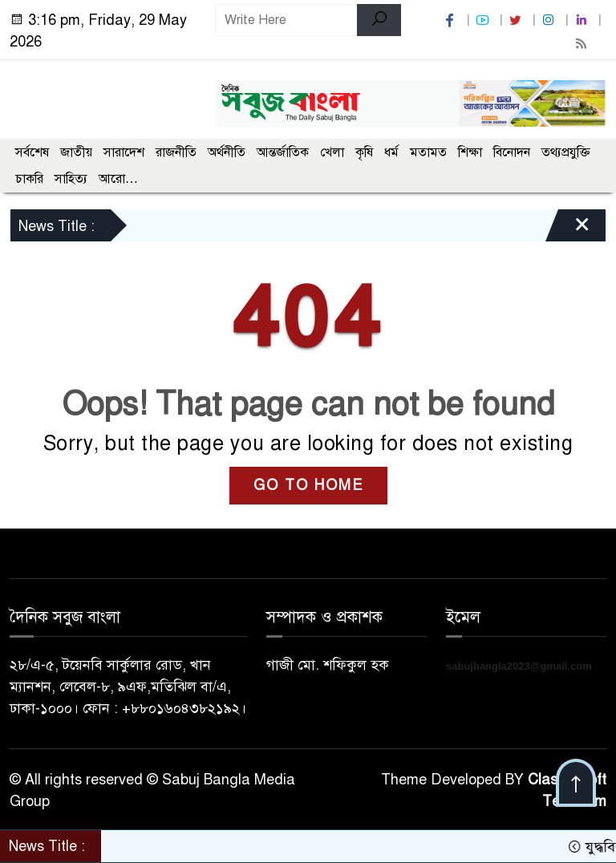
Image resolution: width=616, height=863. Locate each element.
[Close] (568, 229)
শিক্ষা (470, 152)
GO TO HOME (308, 485)
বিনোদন (512, 152)
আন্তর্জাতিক (283, 152)
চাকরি (29, 179)
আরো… (118, 179)
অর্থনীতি (227, 152)
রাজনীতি (176, 152)
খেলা (332, 152)
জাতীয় (76, 152)
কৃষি (364, 152)
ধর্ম (391, 152)
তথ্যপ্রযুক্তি (566, 152)
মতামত (428, 152)
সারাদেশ (124, 152)
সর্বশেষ (32, 152)
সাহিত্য (71, 179)
